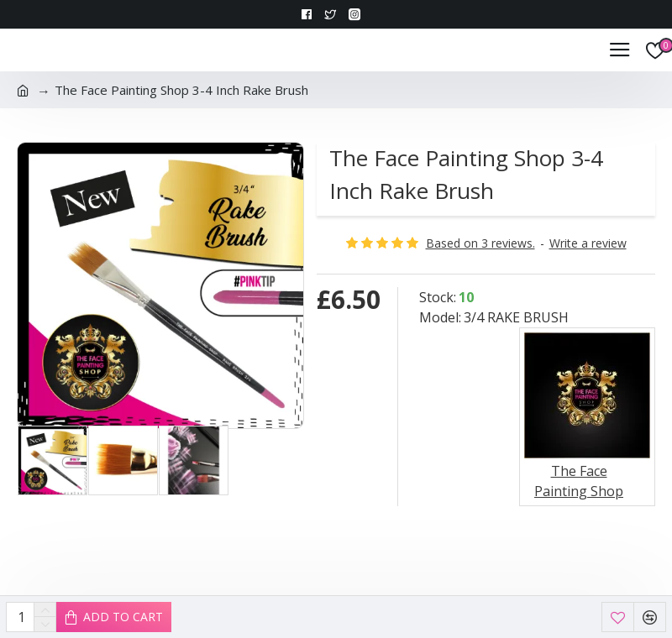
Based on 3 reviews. (480, 243)
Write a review (588, 243)
